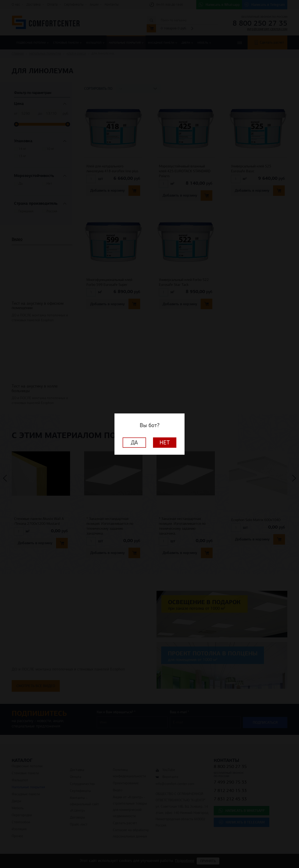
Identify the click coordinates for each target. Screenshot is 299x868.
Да (134, 443)
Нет (165, 443)
